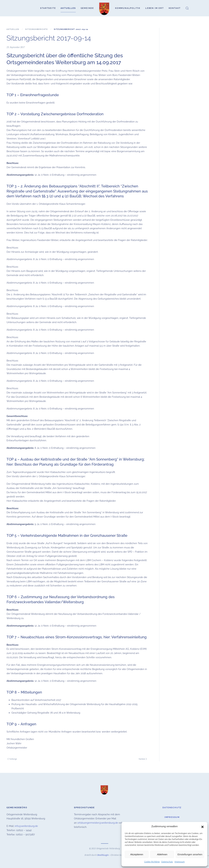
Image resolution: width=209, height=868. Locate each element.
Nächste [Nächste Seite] (143, 759)
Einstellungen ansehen (190, 854)
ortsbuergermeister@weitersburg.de (98, 822)
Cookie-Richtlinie (152, 862)
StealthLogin (103, 854)
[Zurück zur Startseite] (104, 8)
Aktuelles (68, 8)
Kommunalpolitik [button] (128, 8)
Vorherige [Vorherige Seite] (12, 759)
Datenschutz (167, 862)
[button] (202, 827)
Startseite (48, 8)
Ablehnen (162, 854)
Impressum (180, 862)
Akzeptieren (137, 854)
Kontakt (175, 8)
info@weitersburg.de (26, 826)
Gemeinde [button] (87, 8)
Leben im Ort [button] (155, 8)
